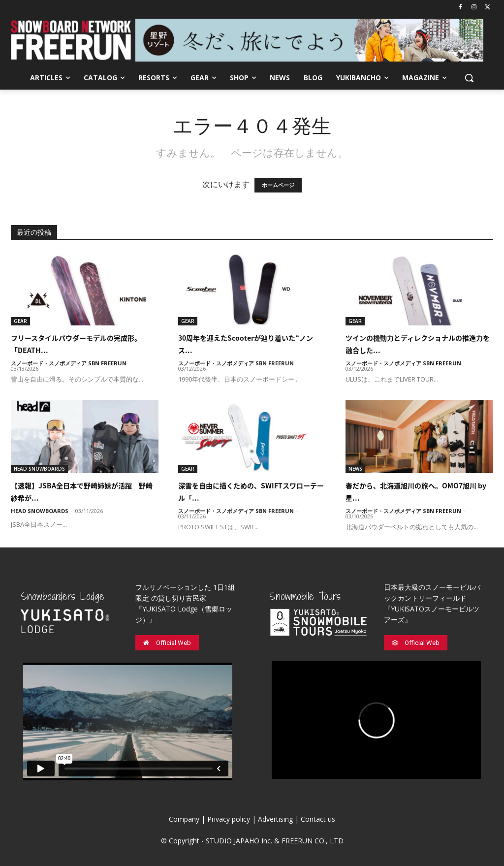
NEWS (355, 469)
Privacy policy (229, 819)
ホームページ (278, 185)
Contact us (318, 819)
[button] (469, 78)
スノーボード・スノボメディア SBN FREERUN (69, 363)
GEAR (20, 321)
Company (184, 819)
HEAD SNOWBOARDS (39, 469)
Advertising (275, 819)
